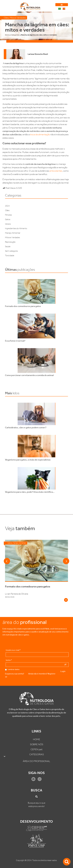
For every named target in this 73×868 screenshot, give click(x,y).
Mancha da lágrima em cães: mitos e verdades (37, 27)
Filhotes (8, 215)
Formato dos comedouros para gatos (28, 587)
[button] (62, 5)
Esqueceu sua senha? (15, 674)
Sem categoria (11, 251)
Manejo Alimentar (13, 233)
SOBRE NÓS (37, 744)
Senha (9, 660)
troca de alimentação (40, 134)
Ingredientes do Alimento (16, 228)
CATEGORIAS (36, 756)
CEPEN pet (36, 749)
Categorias (15, 35)
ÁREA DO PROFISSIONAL (36, 761)
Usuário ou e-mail (13, 650)
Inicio (7, 35)
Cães (6, 18)
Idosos (8, 224)
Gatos (8, 219)
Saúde (8, 246)
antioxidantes (56, 171)
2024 (7, 206)
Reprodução (10, 242)
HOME (36, 739)
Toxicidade (10, 255)
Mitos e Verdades (18, 18)
